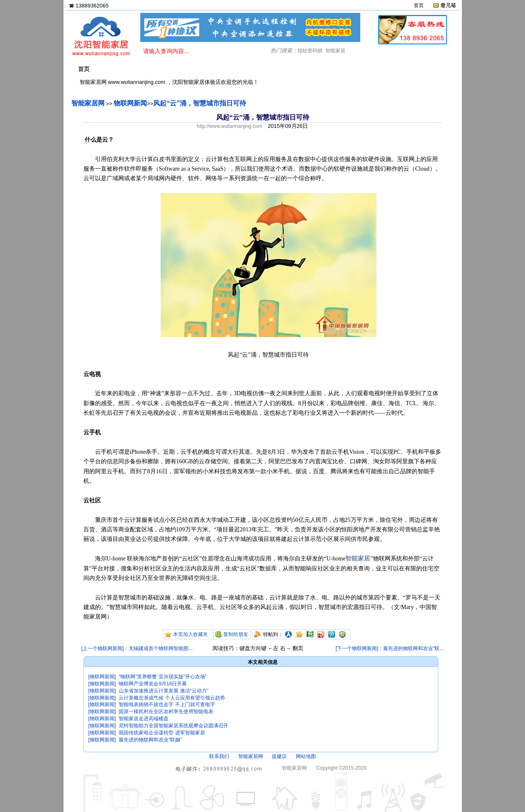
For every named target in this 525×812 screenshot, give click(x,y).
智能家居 (335, 51)
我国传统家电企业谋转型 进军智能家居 (162, 733)
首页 (419, 5)
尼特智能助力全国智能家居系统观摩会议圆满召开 (173, 726)
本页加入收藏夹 (190, 634)
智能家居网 (88, 103)
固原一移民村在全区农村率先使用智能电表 (166, 712)
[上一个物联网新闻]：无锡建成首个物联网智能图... (137, 648)
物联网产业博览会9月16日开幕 (153, 684)
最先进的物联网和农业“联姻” (150, 740)
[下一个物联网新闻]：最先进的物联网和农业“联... (390, 648)
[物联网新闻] (102, 677)
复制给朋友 (236, 634)
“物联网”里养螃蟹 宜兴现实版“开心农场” (162, 677)
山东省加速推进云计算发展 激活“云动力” (163, 691)
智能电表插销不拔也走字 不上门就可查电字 (167, 704)
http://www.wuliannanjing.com (229, 126)
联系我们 (219, 756)
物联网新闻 (130, 103)
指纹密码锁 (310, 51)
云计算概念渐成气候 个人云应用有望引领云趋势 (172, 698)
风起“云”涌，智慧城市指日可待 (200, 103)
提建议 (279, 756)
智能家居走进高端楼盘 (144, 719)
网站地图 (306, 756)
